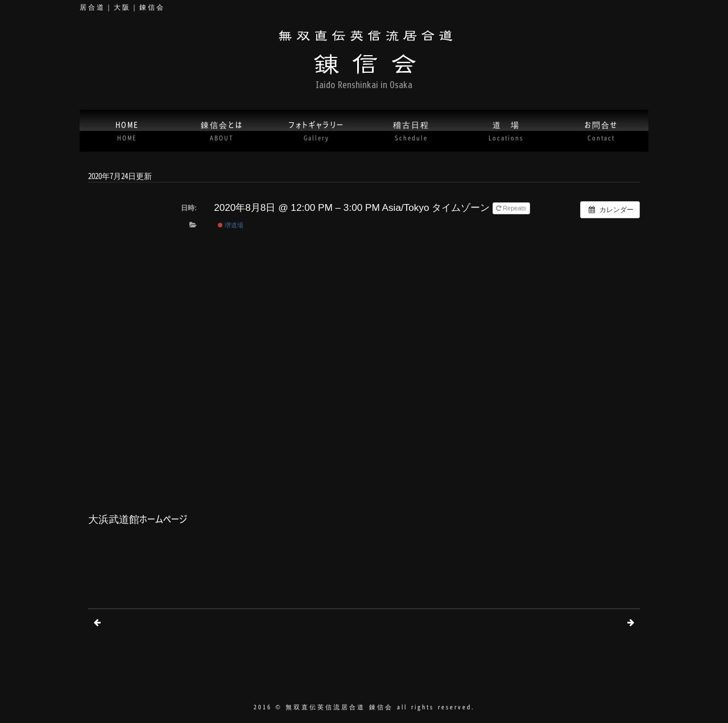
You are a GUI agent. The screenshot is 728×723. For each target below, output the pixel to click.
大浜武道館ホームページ (138, 519)
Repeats (512, 208)
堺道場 (231, 225)
